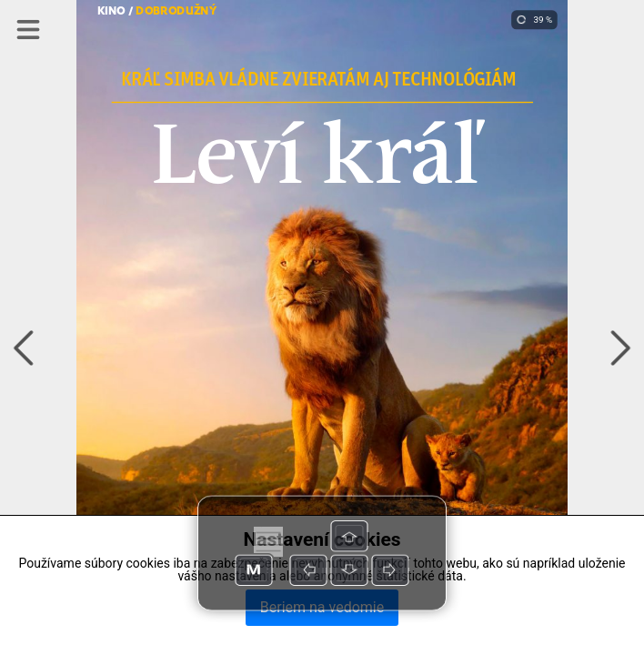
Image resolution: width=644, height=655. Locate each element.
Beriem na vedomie (322, 607)
